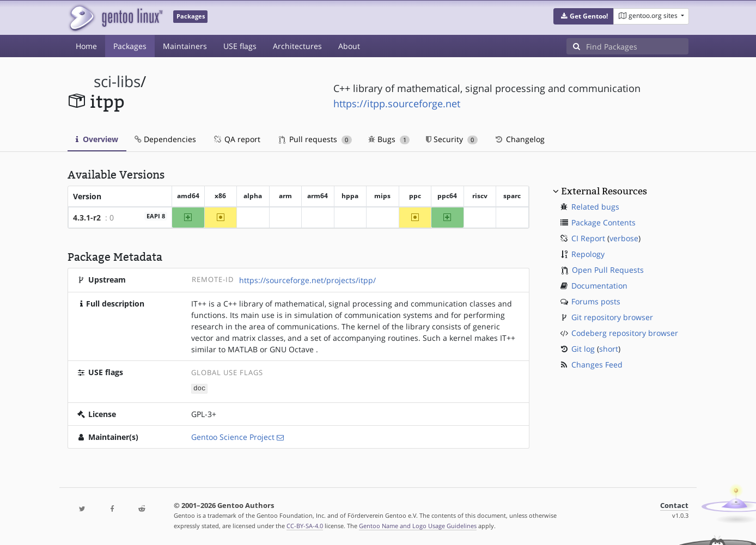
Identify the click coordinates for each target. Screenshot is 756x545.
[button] (584, 16)
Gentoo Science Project (233, 436)
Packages (130, 46)
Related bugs (595, 207)
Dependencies (165, 139)
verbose (624, 238)
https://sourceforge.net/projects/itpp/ (307, 280)
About (349, 46)
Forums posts (596, 301)
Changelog (519, 139)
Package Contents (603, 222)
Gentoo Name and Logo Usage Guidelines (418, 525)
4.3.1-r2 (87, 218)
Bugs (389, 139)
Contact (674, 505)
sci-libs (117, 81)
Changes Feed (597, 365)
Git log (583, 349)
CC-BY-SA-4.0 (305, 525)
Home (86, 46)
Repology (588, 254)
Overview (97, 139)
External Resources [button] (604, 191)
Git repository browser (612, 317)
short (609, 349)
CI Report (588, 238)
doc (200, 388)
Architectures (297, 46)
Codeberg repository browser (625, 333)
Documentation (599, 286)
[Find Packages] (637, 46)
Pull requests (315, 139)
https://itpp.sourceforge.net (397, 103)
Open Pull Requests (608, 270)
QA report (236, 139)
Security (452, 139)
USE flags (240, 46)
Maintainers (185, 46)
